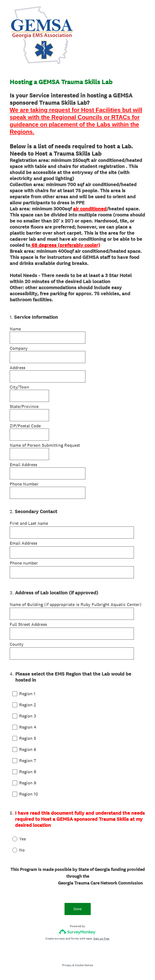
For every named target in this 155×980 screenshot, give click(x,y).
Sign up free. (102, 939)
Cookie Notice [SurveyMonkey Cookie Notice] (84, 965)
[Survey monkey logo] (77, 932)
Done (78, 909)
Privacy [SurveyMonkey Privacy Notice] (67, 965)
